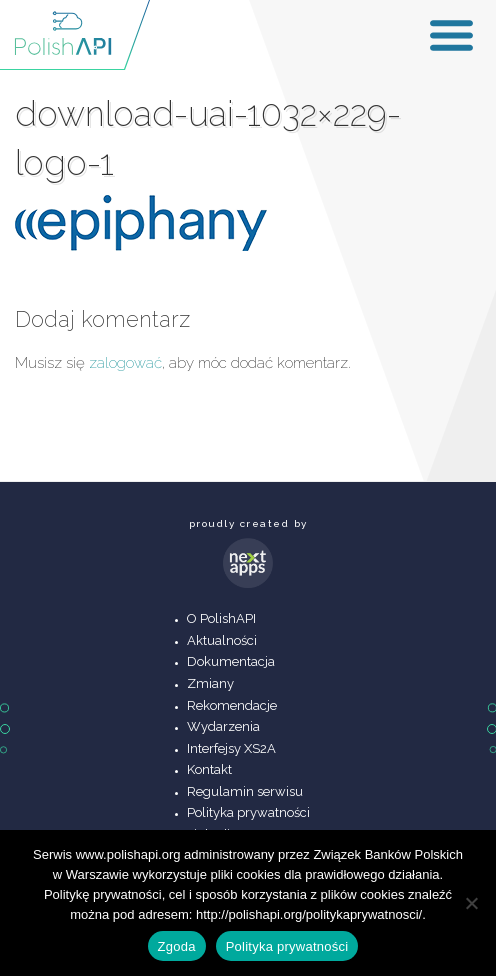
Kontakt (209, 769)
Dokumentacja (231, 661)
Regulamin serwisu (245, 791)
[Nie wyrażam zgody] (471, 903)
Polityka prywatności (248, 812)
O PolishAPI (221, 618)
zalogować (125, 363)
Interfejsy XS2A (231, 748)
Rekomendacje (232, 705)
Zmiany (210, 683)
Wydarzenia (223, 726)
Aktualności (222, 640)
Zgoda (177, 946)
